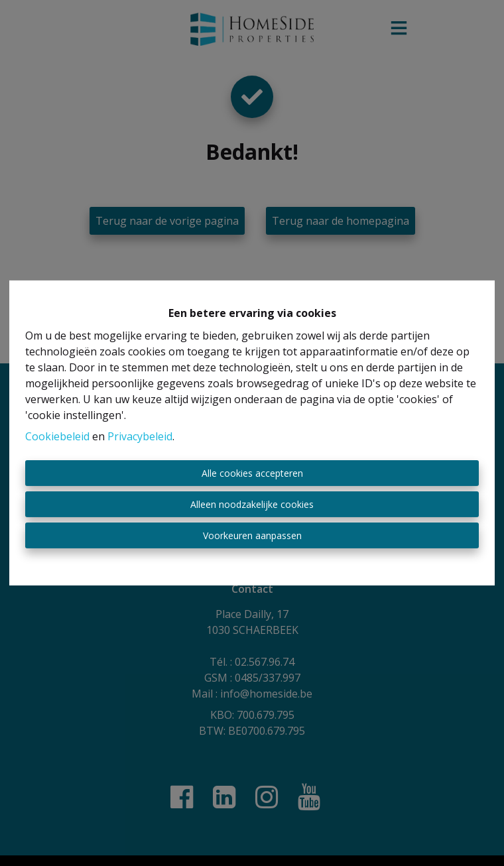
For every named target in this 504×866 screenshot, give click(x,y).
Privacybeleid (140, 436)
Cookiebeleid (57, 436)
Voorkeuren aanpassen (252, 535)
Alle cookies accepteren (252, 473)
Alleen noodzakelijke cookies (252, 504)
